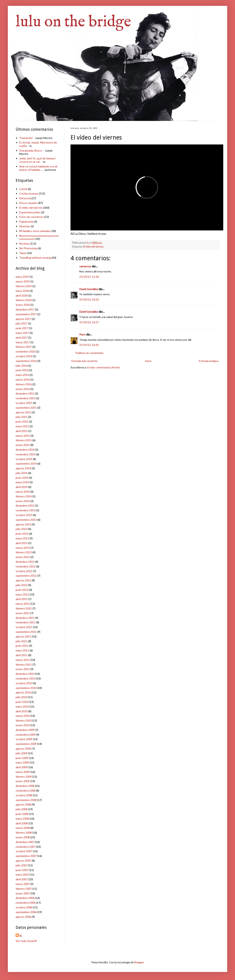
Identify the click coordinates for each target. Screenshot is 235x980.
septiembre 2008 (26, 800)
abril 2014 (22, 487)
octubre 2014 (24, 459)
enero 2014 (23, 501)
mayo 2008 (22, 819)
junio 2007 (22, 870)
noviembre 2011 (26, 622)
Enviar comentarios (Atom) (103, 367)
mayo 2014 (22, 482)
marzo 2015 (23, 436)
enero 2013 (23, 557)
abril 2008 (22, 823)
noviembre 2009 (26, 735)
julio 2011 (22, 641)
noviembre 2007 (26, 847)
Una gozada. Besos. (31, 150)
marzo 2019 (23, 281)
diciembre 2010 (25, 674)
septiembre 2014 (26, 464)
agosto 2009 (23, 748)
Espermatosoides (30, 212)
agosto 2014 (23, 468)
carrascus (85, 266)
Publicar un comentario (89, 353)
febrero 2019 (24, 286)
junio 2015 (22, 422)
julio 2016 (22, 366)
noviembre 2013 (26, 510)
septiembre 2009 (26, 744)
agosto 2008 (23, 804)
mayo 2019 (22, 277)
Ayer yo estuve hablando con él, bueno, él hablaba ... (38, 168)
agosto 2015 (23, 412)
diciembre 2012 (25, 562)
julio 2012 (22, 585)
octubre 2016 (24, 356)
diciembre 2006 (25, 898)
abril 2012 (22, 599)
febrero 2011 (24, 664)
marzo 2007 (23, 884)
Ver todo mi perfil (26, 941)
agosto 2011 (23, 636)
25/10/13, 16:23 (89, 299)
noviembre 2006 (26, 903)
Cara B (23, 189)
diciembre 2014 (25, 450)
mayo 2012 (22, 594)
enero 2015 (23, 445)
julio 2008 (22, 809)
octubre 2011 (24, 627)
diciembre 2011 (25, 618)
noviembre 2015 (26, 398)
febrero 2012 (24, 608)
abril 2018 (22, 295)
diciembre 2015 (25, 393)
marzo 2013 (23, 548)
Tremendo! (26, 138)
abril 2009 (22, 767)
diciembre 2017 (25, 309)
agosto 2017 (23, 319)
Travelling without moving (35, 258)
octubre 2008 (24, 795)
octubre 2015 (24, 403)
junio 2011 (22, 646)
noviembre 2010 (26, 678)
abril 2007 (22, 879)
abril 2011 (22, 655)
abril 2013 (22, 543)
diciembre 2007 (25, 842)
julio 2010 (22, 697)
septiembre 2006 (26, 912)
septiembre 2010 (26, 688)
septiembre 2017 (26, 314)
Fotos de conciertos (31, 217)
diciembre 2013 (25, 506)
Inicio (148, 361)
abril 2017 (22, 337)
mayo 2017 (22, 333)
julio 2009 (22, 753)
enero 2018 (23, 305)
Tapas (23, 253)
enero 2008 (23, 837)
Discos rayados (28, 203)
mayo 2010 (22, 706)
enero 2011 (23, 669)
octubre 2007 (24, 851)
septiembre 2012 (26, 576)
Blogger (139, 962)
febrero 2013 (24, 552)
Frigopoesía (26, 221)
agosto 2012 (23, 580)
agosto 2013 (23, 524)
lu (21, 936)
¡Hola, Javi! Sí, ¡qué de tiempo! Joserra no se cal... (38, 160)
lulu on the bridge (73, 22)
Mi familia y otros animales (35, 231)
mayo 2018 (22, 291)
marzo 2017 (23, 342)
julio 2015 (22, 417)
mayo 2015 (22, 426)
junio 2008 (22, 814)
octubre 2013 (24, 515)
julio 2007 (22, 865)
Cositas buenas (29, 193)
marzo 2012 (23, 604)
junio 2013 (22, 534)
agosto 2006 (23, 917)
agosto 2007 (23, 861)
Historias (25, 226)
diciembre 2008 (25, 786)
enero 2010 (23, 725)
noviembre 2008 (26, 790)
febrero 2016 (24, 384)
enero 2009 (23, 781)
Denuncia (25, 198)
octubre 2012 (24, 571)
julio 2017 (22, 323)
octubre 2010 (24, 683)
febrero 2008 (24, 832)
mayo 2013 (22, 538)
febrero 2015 (24, 440)
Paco (82, 334)
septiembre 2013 (26, 520)
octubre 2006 (24, 907)
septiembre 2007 (26, 856)
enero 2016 (23, 389)
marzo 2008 (23, 828)
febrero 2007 (24, 889)
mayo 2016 (22, 375)
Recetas (24, 243)
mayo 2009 (22, 762)
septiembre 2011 (26, 632)
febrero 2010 (24, 720)
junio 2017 (22, 328)
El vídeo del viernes (93, 247)
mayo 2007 (22, 875)
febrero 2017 (24, 347)
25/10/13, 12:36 (89, 277)
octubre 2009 (24, 739)
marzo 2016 (23, 379)
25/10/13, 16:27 (89, 322)
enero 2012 (23, 613)
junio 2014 (22, 478)
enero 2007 (23, 893)
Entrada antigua (209, 361)
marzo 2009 (23, 772)
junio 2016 (22, 370)
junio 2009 (22, 758)
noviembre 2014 (26, 454)
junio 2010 (22, 702)
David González (89, 289)
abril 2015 (22, 431)
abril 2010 (22, 711)
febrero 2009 (24, 777)
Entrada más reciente (85, 361)
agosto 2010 (23, 692)
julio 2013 (22, 529)
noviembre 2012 (26, 566)
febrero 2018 (24, 300)
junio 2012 (22, 590)
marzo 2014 (23, 492)
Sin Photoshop (28, 248)
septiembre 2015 (26, 408)
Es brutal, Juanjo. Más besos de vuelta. (38, 144)
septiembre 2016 (26, 361)
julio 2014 (22, 473)
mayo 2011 (22, 650)
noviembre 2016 (26, 351)
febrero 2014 (24, 496)
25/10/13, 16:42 (89, 345)
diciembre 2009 (25, 730)
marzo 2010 (23, 716)
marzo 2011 (23, 660)
